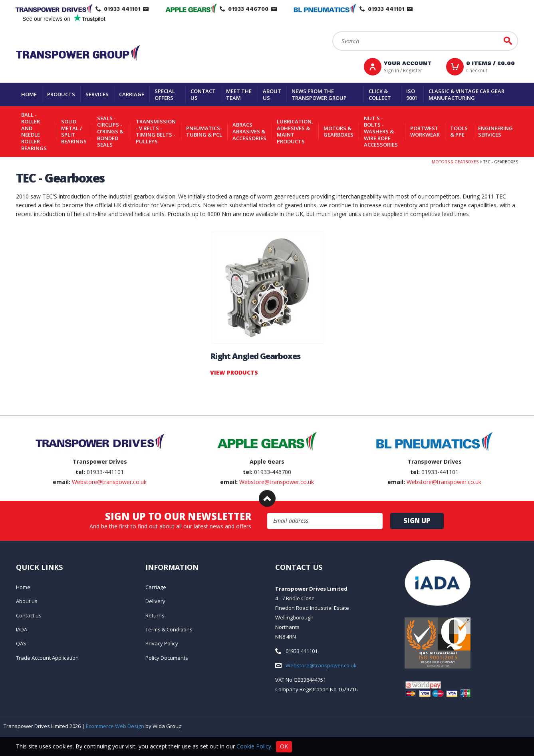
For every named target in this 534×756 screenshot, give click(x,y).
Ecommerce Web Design (115, 726)
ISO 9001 (412, 94)
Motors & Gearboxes (338, 132)
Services (97, 94)
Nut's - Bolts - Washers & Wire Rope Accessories (381, 132)
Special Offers (165, 94)
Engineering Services (495, 132)
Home (29, 94)
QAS (21, 643)
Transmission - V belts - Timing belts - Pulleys (156, 131)
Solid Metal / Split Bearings (74, 131)
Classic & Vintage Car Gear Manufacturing (467, 94)
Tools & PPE (459, 132)
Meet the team (239, 94)
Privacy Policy (162, 643)
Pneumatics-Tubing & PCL (204, 132)
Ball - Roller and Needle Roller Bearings (34, 131)
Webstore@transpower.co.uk (109, 482)
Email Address (267, 513)
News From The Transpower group (319, 94)
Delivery (155, 601)
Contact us (203, 94)
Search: (333, 31)
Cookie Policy (254, 746)
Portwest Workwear (425, 132)
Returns (155, 615)
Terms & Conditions (169, 629)
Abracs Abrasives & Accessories (249, 131)
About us (272, 94)
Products (61, 94)
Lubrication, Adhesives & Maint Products (295, 131)
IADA (22, 629)
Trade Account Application (47, 658)
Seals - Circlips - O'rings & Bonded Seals (110, 132)
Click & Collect (380, 94)
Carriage (132, 94)
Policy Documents (167, 658)
